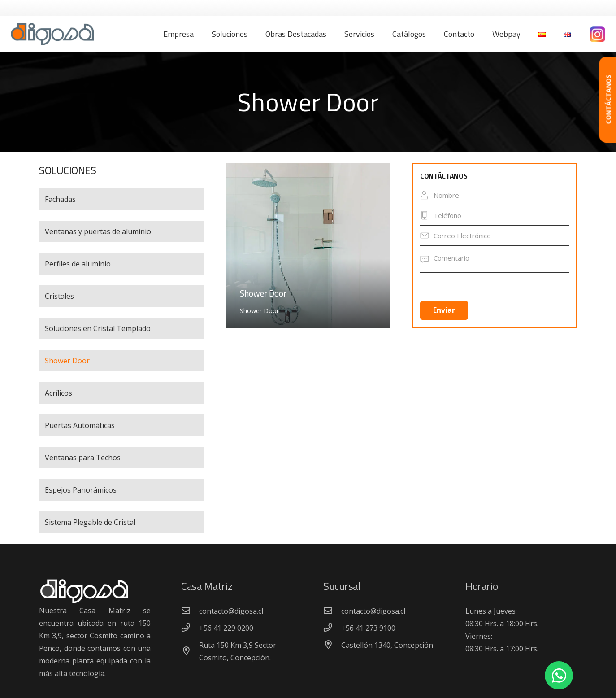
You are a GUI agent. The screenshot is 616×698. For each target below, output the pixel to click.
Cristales (59, 296)
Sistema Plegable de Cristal (90, 522)
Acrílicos (59, 393)
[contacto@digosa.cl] (190, 611)
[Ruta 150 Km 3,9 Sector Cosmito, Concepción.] (190, 651)
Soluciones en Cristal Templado (98, 328)
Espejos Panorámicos (81, 490)
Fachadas (60, 199)
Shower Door (67, 361)
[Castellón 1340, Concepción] (332, 645)
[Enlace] (52, 34)
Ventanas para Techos (83, 458)
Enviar (444, 310)
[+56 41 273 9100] (332, 628)
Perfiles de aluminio (78, 264)
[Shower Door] (308, 245)
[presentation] (458, 290)
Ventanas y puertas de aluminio (98, 231)
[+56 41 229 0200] (190, 628)
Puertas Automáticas (80, 425)
